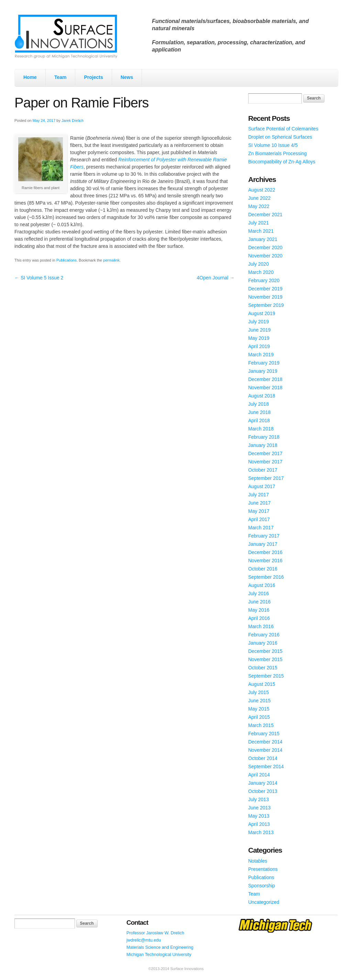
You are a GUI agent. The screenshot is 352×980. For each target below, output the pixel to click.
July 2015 (258, 692)
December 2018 (265, 379)
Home (30, 77)
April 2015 (259, 717)
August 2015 (262, 684)
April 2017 (259, 519)
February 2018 (264, 437)
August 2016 (262, 585)
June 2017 (259, 503)
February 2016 (264, 635)
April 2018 (259, 420)
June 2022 (259, 198)
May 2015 (259, 709)
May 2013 (259, 816)
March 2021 (261, 231)
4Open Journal (216, 278)
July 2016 (258, 593)
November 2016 (265, 561)
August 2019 (262, 313)
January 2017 (263, 544)
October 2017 (263, 470)
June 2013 (259, 808)
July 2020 (258, 264)
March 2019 (261, 355)
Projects (93, 77)
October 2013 (263, 791)
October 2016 (263, 569)
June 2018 (259, 412)
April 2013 (259, 824)
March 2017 (261, 528)
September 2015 (266, 676)
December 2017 (265, 453)
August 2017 (262, 486)
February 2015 (264, 734)
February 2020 (264, 280)
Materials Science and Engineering (160, 947)
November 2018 (265, 388)
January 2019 (263, 371)
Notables (258, 861)
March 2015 (261, 725)
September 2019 (266, 305)
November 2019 (265, 297)
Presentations (263, 869)
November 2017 (265, 462)
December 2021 (265, 215)
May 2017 (259, 511)
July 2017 (258, 495)
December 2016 (265, 552)
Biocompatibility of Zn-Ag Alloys (282, 162)
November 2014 (265, 750)
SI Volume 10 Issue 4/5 (273, 145)
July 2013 (258, 799)
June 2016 (259, 602)
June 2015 (259, 701)
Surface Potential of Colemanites (283, 129)
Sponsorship (262, 886)
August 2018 (262, 396)
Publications (67, 260)
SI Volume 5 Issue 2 (39, 278)
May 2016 (259, 610)
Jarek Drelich (73, 120)
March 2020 (261, 272)
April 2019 (259, 346)
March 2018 (261, 429)
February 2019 (264, 363)
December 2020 (265, 247)
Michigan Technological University (159, 955)
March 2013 (261, 832)
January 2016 (263, 643)
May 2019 (259, 338)
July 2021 (258, 223)
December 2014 (265, 742)
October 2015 (263, 668)
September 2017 (266, 478)
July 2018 (258, 404)
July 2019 (258, 322)
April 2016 (259, 618)
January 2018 (263, 445)
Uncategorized (264, 902)
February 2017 (264, 536)
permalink (111, 260)
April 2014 (259, 775)
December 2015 (265, 651)
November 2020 (265, 256)
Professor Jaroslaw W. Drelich (155, 933)
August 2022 (262, 190)
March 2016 (261, 626)
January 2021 (263, 239)
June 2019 (259, 330)
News (127, 77)
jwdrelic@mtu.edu (144, 940)
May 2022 (259, 206)
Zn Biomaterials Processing (277, 153)
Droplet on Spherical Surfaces (280, 137)
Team (60, 77)
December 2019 (265, 289)
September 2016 (266, 577)
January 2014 (263, 783)
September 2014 (266, 766)
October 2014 (263, 758)
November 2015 (265, 659)
